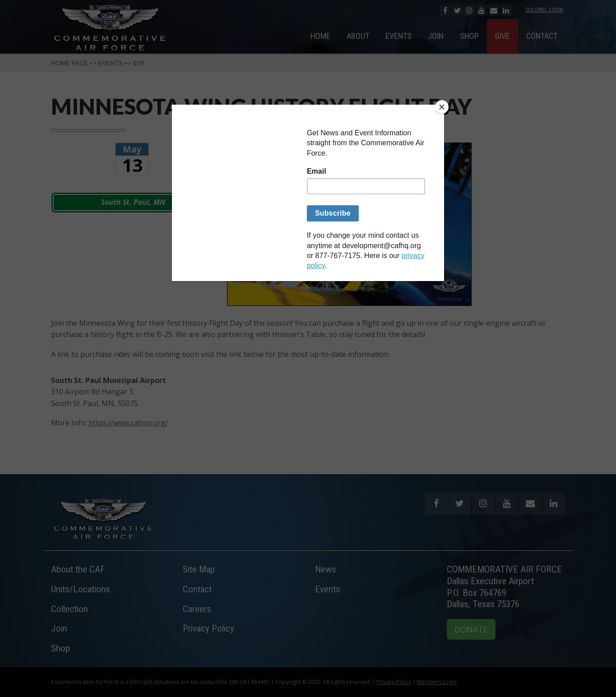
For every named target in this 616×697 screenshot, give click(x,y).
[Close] (442, 107)
